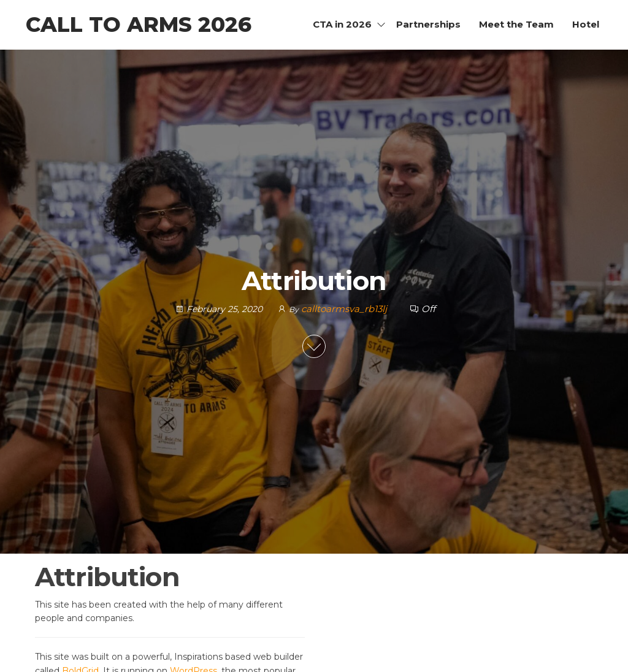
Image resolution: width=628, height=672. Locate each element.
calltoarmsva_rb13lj (345, 309)
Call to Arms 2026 (139, 25)
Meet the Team (516, 24)
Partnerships (428, 24)
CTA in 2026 (342, 24)
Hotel (586, 24)
